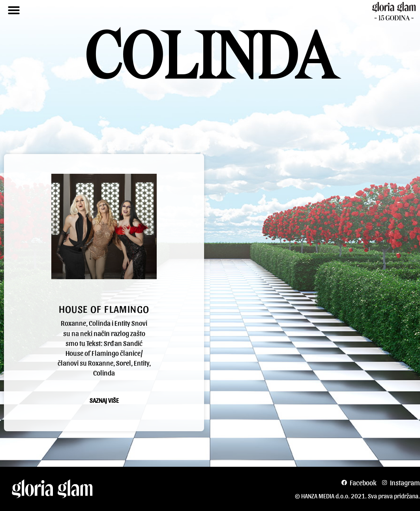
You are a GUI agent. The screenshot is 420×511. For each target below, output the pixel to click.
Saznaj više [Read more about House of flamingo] (104, 400)
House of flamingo (104, 308)
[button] (14, 10)
